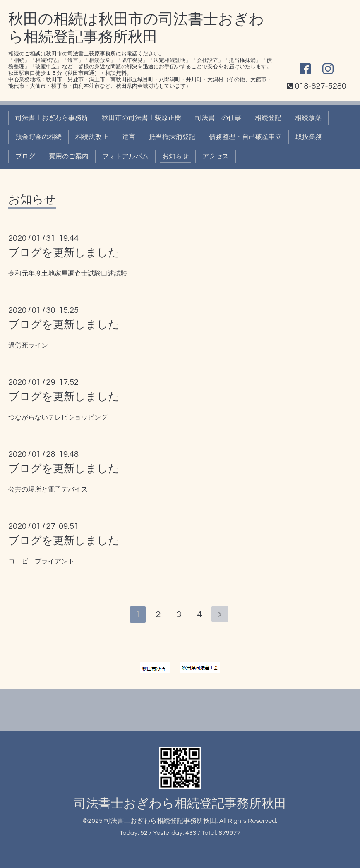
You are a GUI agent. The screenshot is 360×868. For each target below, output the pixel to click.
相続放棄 (308, 118)
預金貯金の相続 (38, 137)
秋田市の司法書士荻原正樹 (142, 118)
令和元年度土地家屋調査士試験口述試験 (68, 273)
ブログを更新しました (64, 253)
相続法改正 (92, 137)
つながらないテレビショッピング (58, 417)
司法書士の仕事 (218, 118)
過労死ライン (28, 345)
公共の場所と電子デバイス (48, 489)
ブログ (25, 156)
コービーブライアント (41, 561)
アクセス (216, 156)
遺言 (129, 137)
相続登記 (268, 118)
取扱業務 (309, 137)
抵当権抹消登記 (172, 137)
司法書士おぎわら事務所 (52, 118)
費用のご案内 (69, 156)
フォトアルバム (125, 156)
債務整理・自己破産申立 (245, 137)
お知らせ (175, 156)
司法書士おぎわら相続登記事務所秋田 (180, 804)
